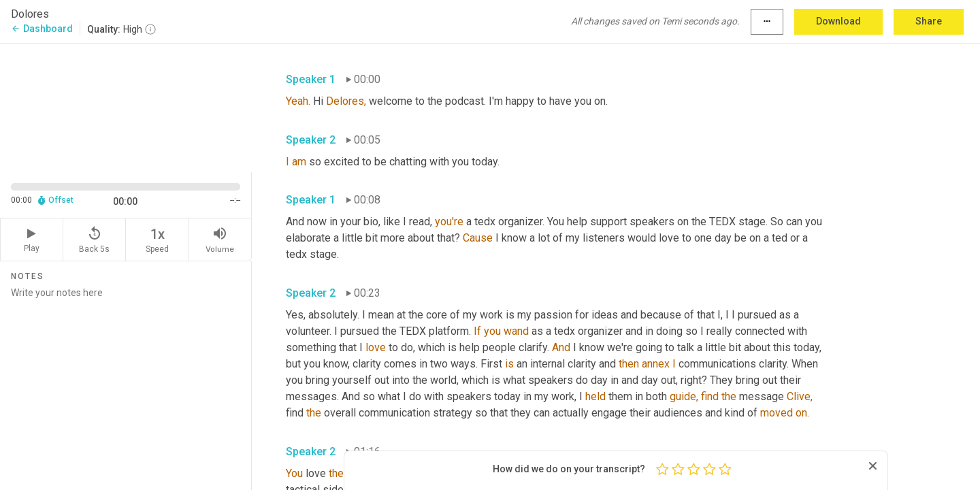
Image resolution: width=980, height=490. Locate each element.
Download (838, 21)
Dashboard (42, 29)
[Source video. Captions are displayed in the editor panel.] (126, 107)
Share (929, 21)
